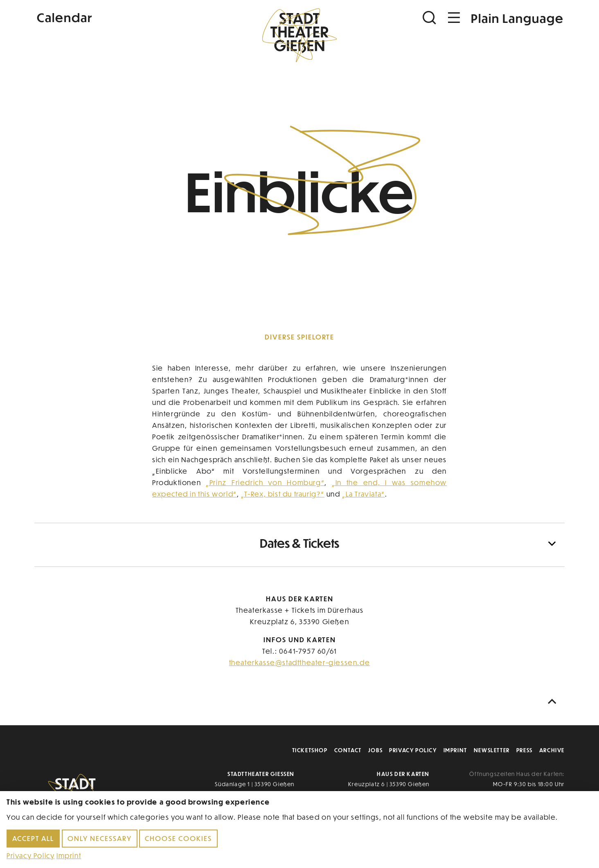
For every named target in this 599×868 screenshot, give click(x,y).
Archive (552, 750)
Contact (348, 750)
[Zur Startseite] (299, 35)
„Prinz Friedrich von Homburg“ (265, 482)
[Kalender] (123, 17)
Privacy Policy (413, 750)
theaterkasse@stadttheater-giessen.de (300, 662)
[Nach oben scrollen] (554, 702)
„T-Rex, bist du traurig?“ (283, 494)
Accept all (33, 838)
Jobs (375, 750)
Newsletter (492, 750)
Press (525, 750)
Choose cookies (178, 838)
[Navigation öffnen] (454, 18)
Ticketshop (310, 750)
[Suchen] (430, 18)
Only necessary (100, 838)
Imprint (455, 750)
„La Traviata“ (364, 494)
